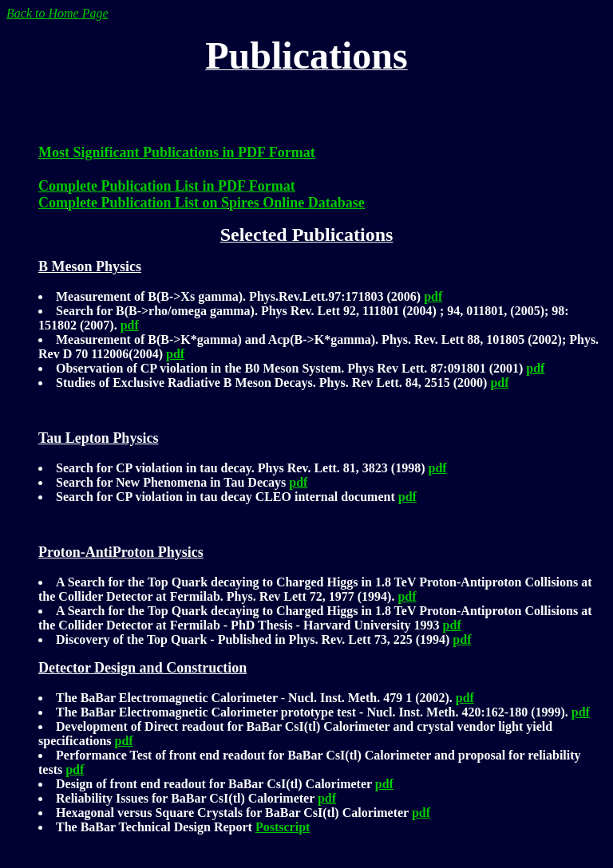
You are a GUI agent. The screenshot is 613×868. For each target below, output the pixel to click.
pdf (433, 296)
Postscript (283, 827)
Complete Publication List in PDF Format (167, 186)
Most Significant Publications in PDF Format (177, 152)
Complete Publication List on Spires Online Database (202, 203)
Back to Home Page (57, 13)
